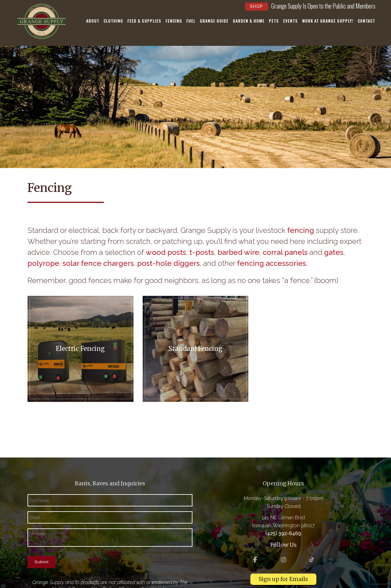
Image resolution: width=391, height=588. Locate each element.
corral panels (285, 252)
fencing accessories (272, 263)
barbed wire (238, 252)
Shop (256, 6)
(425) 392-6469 (283, 533)
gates (334, 252)
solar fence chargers (98, 263)
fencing (301, 230)
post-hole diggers (168, 263)
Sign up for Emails (283, 579)
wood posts (166, 252)
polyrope (43, 263)
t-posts (202, 252)
